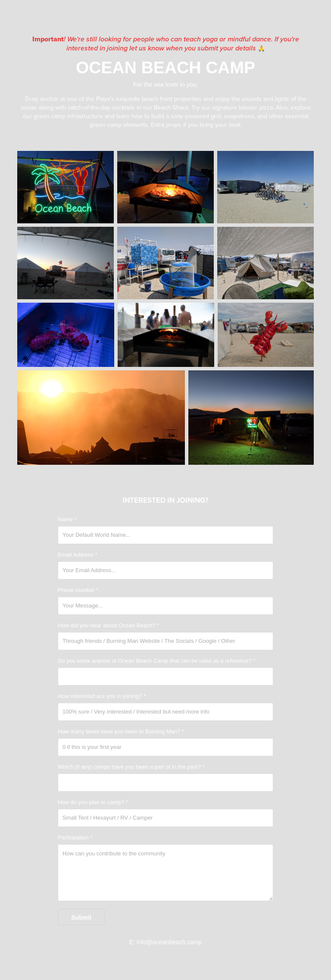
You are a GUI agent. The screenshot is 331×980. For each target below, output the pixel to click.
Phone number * (78, 590)
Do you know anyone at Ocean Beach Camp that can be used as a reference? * (157, 661)
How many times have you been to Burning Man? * (121, 732)
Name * (67, 520)
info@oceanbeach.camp (169, 942)
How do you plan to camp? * (93, 802)
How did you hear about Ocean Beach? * (109, 626)
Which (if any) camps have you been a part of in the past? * (131, 767)
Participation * (75, 838)
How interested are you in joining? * (102, 696)
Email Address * (78, 555)
